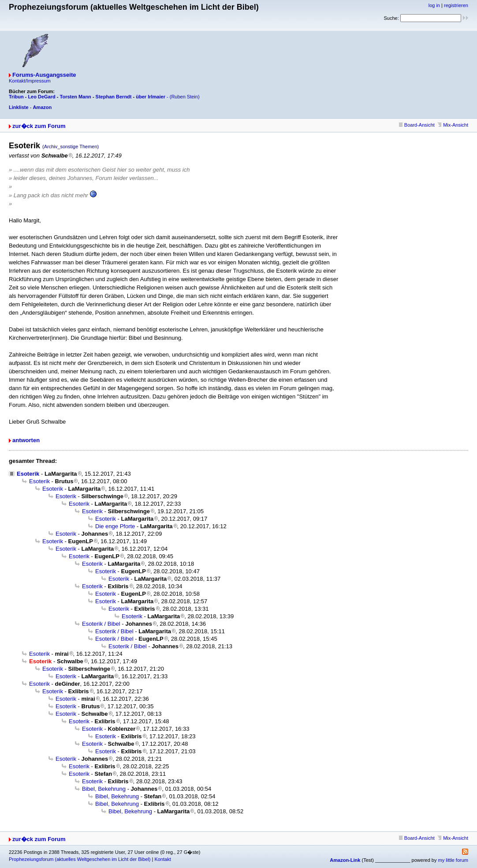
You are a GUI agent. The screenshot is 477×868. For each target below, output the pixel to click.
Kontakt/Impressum (30, 81)
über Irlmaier (151, 97)
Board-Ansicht (417, 125)
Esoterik (28, 474)
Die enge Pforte (115, 526)
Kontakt (162, 859)
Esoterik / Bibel (101, 624)
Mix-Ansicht (453, 125)
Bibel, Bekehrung (104, 789)
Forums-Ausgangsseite (44, 75)
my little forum (453, 860)
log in (434, 5)
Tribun (16, 97)
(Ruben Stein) (185, 97)
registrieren (456, 5)
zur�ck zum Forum (39, 126)
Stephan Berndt (114, 97)
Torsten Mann (76, 97)
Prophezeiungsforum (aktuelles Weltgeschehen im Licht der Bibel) (80, 859)
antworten (26, 440)
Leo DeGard (41, 97)
